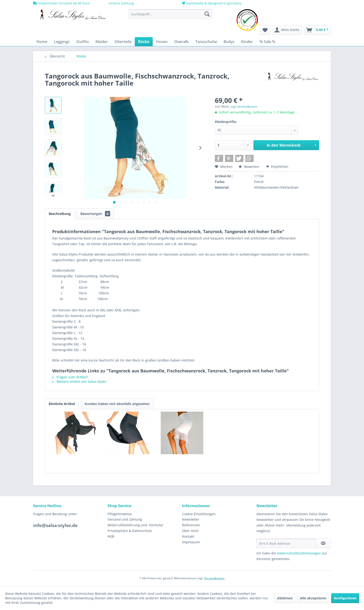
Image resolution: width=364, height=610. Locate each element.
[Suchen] (207, 14)
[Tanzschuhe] (206, 42)
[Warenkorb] (317, 30)
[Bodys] (229, 42)
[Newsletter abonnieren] (323, 543)
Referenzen (191, 525)
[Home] (42, 42)
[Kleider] (102, 42)
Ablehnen (285, 598)
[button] (219, 158)
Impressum (191, 542)
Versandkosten (214, 578)
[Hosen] (162, 42)
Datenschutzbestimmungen (299, 553)
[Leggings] (62, 42)
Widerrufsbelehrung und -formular (135, 525)
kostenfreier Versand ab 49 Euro (61, 3)
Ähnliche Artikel (62, 404)
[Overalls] (182, 42)
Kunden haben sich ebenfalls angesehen (117, 404)
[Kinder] (247, 42)
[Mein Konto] (287, 30)
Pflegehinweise (120, 514)
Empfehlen (277, 167)
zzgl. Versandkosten (244, 107)
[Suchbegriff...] (170, 14)
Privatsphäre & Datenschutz (130, 531)
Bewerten (249, 167)
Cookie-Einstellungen (199, 514)
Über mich (190, 531)
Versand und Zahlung (125, 519)
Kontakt (188, 536)
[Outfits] (83, 42)
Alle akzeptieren (313, 598)
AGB (111, 536)
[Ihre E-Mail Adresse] (286, 543)
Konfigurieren (345, 598)
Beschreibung (60, 214)
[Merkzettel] (265, 30)
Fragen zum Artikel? (70, 377)
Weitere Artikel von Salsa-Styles (79, 381)
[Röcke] (144, 42)
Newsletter (191, 519)
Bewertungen (95, 214)
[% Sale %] (267, 42)
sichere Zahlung (121, 3)
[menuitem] (170, 14)
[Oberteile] (123, 42)
